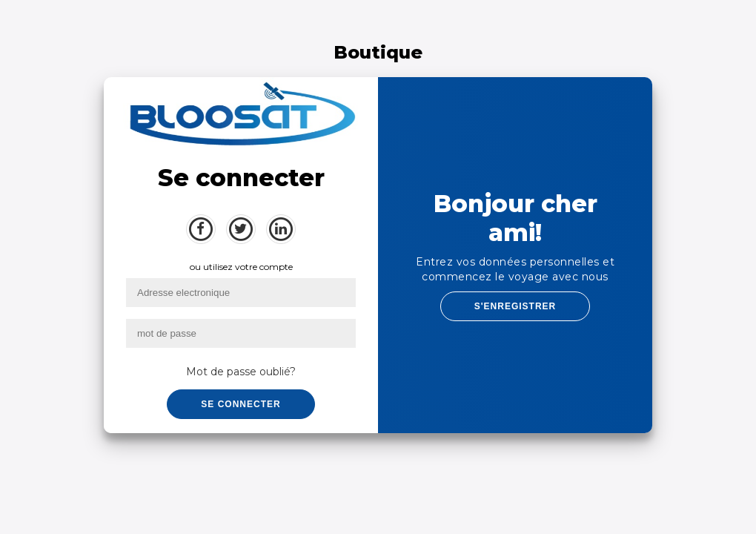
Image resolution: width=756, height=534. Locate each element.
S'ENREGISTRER (515, 306)
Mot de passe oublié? (241, 372)
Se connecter (241, 404)
